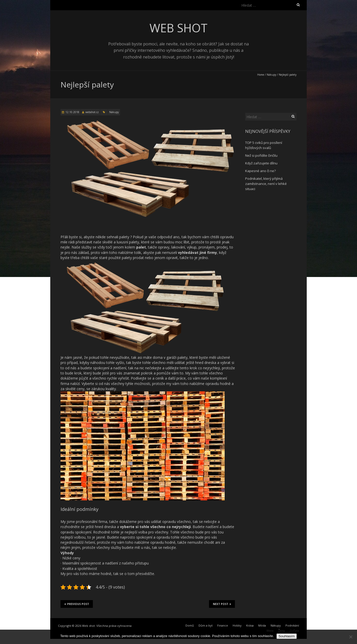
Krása (250, 625)
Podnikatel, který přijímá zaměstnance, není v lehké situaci (266, 184)
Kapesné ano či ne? (260, 171)
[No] (351, 637)
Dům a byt (206, 625)
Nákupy (271, 75)
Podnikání (292, 625)
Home (261, 75)
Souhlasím (287, 636)
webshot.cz (92, 112)
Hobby (237, 625)
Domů (190, 625)
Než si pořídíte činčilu (261, 155)
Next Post (222, 604)
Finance (223, 625)
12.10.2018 (72, 112)
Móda (262, 625)
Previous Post (77, 604)
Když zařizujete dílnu (261, 163)
